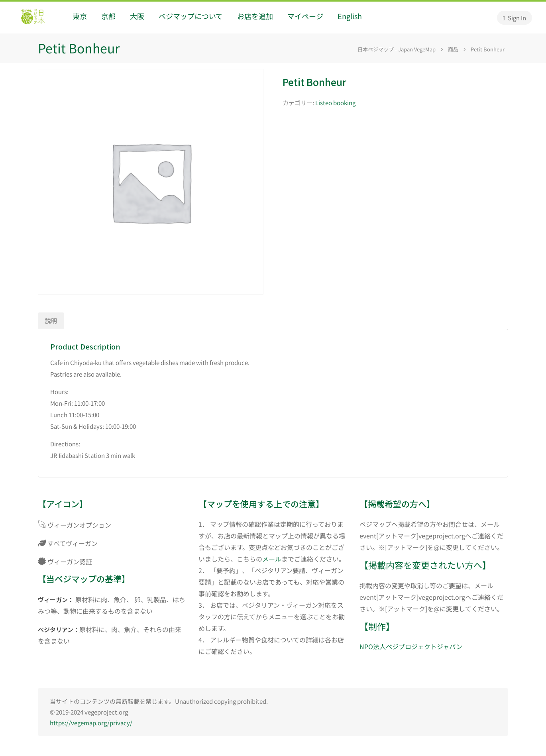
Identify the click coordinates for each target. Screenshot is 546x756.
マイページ (305, 16)
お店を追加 (255, 16)
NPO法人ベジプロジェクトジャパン (411, 646)
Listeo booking (335, 103)
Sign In (515, 18)
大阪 (137, 16)
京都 (108, 16)
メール (272, 559)
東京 (80, 16)
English (350, 16)
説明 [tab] (51, 321)
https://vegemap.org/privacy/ (91, 723)
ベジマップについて (191, 16)
